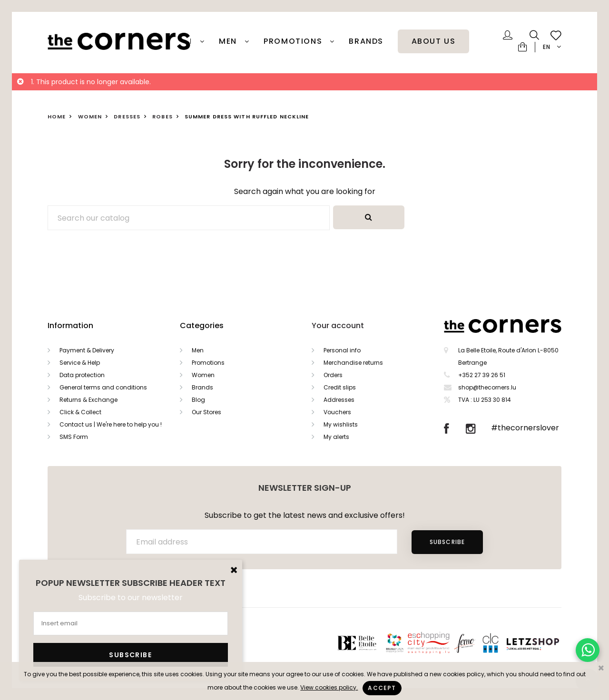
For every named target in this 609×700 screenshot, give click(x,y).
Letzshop (545, 643)
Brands (366, 41)
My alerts (336, 437)
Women (203, 375)
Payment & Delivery (87, 350)
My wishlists (341, 424)
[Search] (189, 218)
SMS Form (74, 437)
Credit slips (340, 387)
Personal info (342, 350)
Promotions (208, 363)
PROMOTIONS (294, 41)
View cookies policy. (329, 687)
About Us (434, 41)
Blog (198, 400)
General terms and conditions (103, 387)
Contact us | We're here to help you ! (111, 424)
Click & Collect (80, 412)
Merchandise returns (353, 363)
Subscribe (447, 542)
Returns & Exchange (88, 400)
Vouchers (337, 412)
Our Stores (206, 412)
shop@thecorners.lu (487, 387)
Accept (382, 688)
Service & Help (80, 363)
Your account (338, 326)
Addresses (339, 400)
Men (229, 41)
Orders (333, 375)
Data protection (82, 375)
